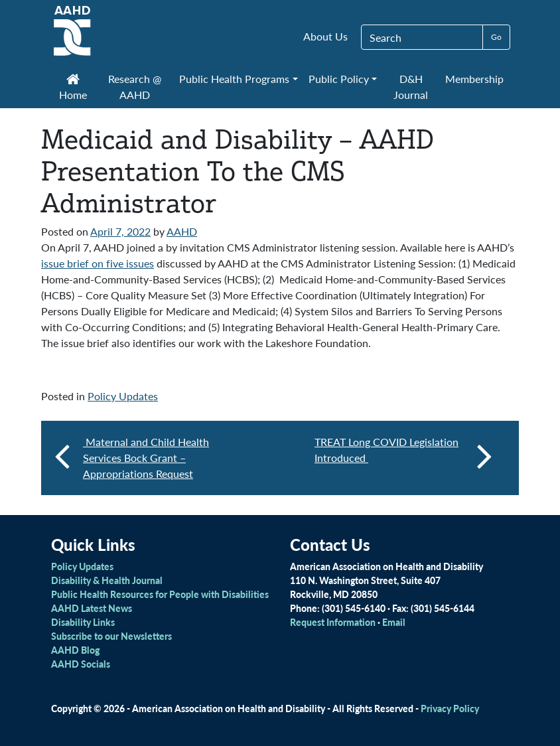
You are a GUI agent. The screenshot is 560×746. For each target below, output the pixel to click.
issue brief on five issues (98, 263)
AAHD (182, 231)
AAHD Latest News (92, 608)
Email (394, 622)
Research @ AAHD (135, 87)
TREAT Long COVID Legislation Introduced (403, 455)
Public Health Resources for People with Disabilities (160, 594)
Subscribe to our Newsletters (111, 636)
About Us (325, 36)
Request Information (333, 622)
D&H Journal (411, 87)
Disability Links (83, 622)
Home (73, 88)
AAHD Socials (81, 664)
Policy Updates (123, 396)
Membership (474, 79)
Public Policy (339, 79)
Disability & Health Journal (107, 580)
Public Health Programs (234, 79)
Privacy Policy (450, 708)
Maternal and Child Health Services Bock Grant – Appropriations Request (146, 458)
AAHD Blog (75, 650)
